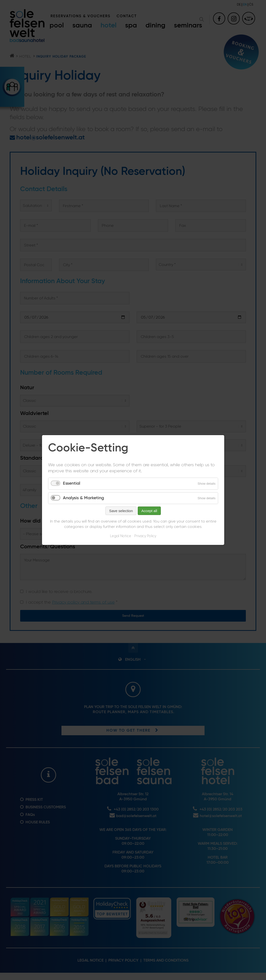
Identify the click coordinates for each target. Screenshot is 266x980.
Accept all (149, 511)
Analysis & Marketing (83, 498)
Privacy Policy (145, 536)
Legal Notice (121, 536)
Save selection (121, 511)
